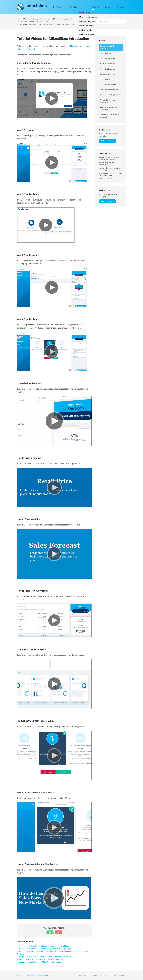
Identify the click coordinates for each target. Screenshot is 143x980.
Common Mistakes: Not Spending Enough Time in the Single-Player (45, 949)
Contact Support (107, 141)
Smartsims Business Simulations (38, 975)
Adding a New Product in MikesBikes (109, 109)
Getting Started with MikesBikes (107, 47)
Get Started (75, 7)
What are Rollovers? (106, 179)
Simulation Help (90, 7)
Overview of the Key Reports (110, 95)
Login (113, 7)
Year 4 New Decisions (107, 69)
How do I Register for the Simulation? (107, 164)
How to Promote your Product (111, 90)
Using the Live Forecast (108, 74)
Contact (104, 7)
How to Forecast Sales (108, 84)
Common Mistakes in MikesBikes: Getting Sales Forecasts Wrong (45, 957)
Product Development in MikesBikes (108, 101)
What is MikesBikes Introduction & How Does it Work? (110, 175)
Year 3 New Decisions (107, 64)
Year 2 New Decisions (107, 59)
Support (122, 7)
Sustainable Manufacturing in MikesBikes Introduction (40, 962)
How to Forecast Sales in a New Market (109, 116)
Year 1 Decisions (106, 53)
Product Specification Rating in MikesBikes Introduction (41, 959)
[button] (50, 932)
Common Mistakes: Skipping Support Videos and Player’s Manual (45, 946)
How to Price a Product (108, 79)
